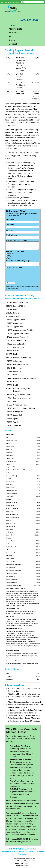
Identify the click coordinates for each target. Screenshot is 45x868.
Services (13, 33)
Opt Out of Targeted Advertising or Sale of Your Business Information (22, 853)
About (12, 40)
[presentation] (24, 275)
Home (12, 25)
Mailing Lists (16, 29)
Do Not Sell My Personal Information (23, 849)
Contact (13, 44)
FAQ (11, 36)
